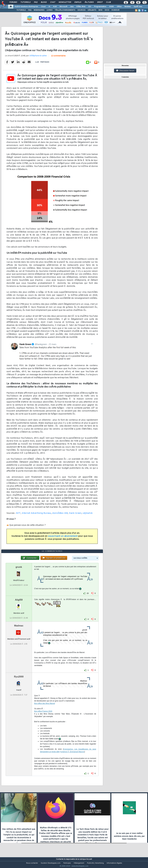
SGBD (112, 7)
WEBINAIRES (39, 10)
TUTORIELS (21, 10)
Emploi (78, 2)
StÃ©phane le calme (38, 58)
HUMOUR (115, 10)
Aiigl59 (19, 605)
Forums (13, 2)
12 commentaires (58, 58)
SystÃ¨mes (138, 7)
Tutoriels (26, 2)
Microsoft (63, 7)
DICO (107, 10)
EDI (90, 7)
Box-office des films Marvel (45, 709)
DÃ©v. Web (81, 7)
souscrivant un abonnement (63, 538)
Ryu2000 (19, 682)
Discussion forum (125, 71)
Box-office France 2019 (43, 717)
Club (108, 2)
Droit (100, 2)
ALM (55, 7)
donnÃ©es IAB (60, 515)
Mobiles (128, 7)
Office (119, 7)
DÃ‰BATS (92, 10)
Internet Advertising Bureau (37, 515)
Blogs (44, 2)
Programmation (100, 7)
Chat (53, 2)
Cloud (43, 7)
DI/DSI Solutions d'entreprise (26, 7)
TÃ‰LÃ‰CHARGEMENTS (65, 10)
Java (72, 7)
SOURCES (81, 10)
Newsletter (65, 2)
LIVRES (50, 10)
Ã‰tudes (89, 2)
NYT (18, 515)
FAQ (36, 2)
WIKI (100, 10)
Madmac (19, 631)
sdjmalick (88, 515)
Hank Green (75, 515)
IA (49, 7)
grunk (19, 572)
